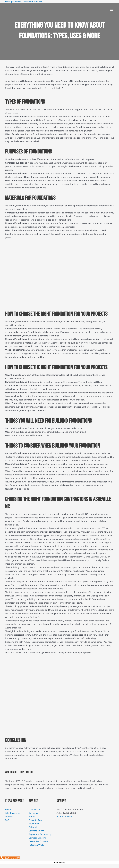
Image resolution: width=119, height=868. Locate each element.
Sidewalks (34, 827)
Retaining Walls (36, 845)
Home (8, 809)
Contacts (9, 816)
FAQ (7, 820)
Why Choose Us (13, 813)
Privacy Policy (59, 862)
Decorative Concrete (39, 841)
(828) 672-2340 (65, 816)
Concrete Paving (37, 831)
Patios (32, 816)
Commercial (35, 809)
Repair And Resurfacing (40, 834)
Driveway (33, 813)
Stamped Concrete (38, 838)
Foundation (34, 824)
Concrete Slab (36, 820)
